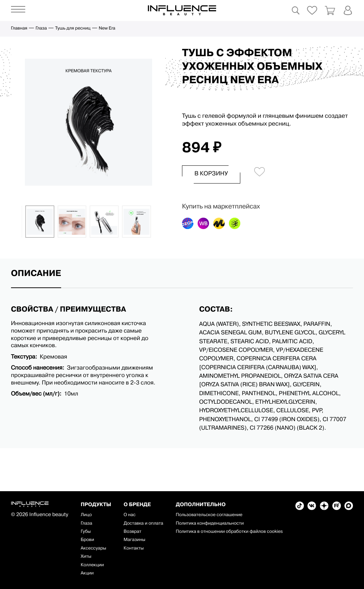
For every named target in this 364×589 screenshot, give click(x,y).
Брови (87, 540)
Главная (19, 29)
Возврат (133, 532)
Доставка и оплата (143, 524)
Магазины (135, 540)
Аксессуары (93, 549)
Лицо (86, 515)
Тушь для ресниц (73, 29)
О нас (130, 515)
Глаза (41, 29)
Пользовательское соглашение (209, 515)
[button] (18, 222)
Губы (86, 532)
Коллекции (92, 565)
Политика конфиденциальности (210, 524)
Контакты (134, 549)
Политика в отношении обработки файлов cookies (229, 532)
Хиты (86, 557)
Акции (87, 574)
